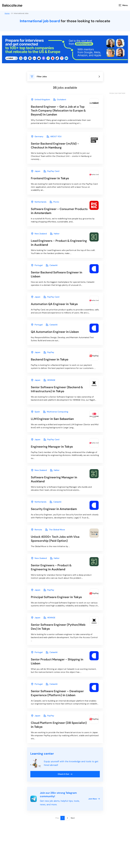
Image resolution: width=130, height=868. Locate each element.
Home (9, 13)
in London (57, 111)
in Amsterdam (54, 214)
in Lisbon (58, 280)
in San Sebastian (54, 428)
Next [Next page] (73, 844)
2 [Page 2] (67, 844)
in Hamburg (57, 147)
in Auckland (52, 247)
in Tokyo (51, 180)
